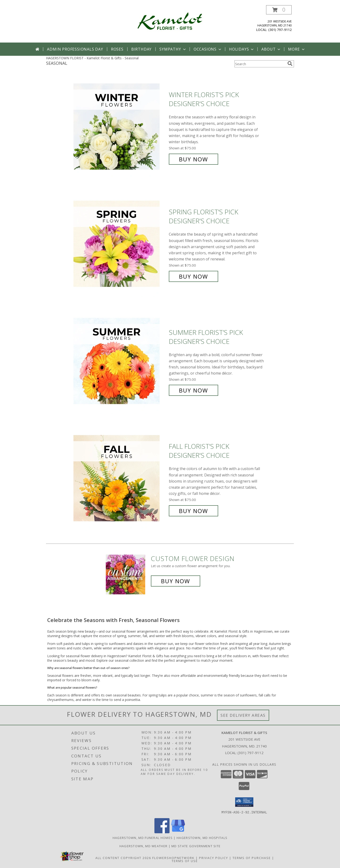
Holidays (242, 49)
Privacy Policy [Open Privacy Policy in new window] (214, 858)
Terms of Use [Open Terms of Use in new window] (185, 861)
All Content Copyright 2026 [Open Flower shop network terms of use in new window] (123, 858)
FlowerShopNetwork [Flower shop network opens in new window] (173, 858)
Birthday (141, 49)
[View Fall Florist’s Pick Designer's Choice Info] (120, 479)
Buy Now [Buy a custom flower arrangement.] (176, 581)
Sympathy (173, 49)
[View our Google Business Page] (178, 832)
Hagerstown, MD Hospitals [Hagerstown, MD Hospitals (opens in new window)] (202, 838)
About (271, 49)
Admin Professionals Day (75, 49)
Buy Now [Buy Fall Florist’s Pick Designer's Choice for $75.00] (193, 511)
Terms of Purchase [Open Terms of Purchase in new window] (252, 858)
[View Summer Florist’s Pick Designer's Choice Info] (120, 361)
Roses (117, 49)
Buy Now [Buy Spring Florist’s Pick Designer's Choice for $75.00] (193, 276)
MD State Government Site (196, 846)
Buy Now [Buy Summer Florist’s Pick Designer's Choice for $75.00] (193, 390)
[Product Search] (260, 64)
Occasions (208, 49)
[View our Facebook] (162, 832)
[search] (290, 64)
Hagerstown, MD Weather (144, 846)
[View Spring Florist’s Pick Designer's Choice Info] (120, 244)
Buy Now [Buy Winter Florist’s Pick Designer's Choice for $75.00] (193, 159)
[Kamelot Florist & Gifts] (170, 21)
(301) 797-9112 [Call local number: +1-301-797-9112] (280, 30)
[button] (279, 10)
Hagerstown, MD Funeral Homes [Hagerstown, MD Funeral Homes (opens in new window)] (143, 838)
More (297, 49)
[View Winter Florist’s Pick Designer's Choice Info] (120, 127)
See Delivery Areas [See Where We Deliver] (243, 715)
